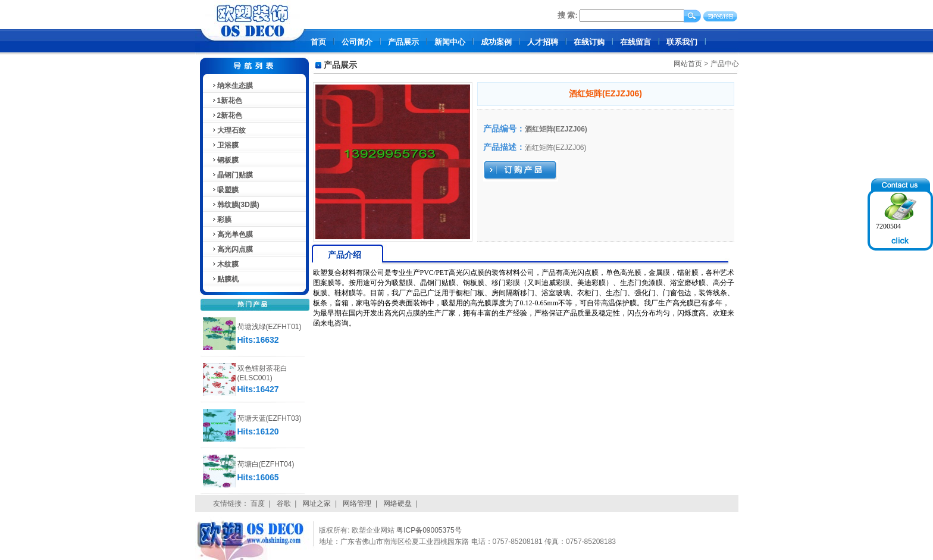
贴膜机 (225, 279)
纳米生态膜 (232, 86)
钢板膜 (225, 160)
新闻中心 (450, 42)
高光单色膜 (232, 234)
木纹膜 (225, 264)
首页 (318, 42)
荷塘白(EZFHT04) (266, 464)
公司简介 (357, 42)
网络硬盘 (397, 503)
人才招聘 (543, 42)
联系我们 (682, 42)
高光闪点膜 (232, 249)
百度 (258, 503)
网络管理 (357, 503)
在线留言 (635, 42)
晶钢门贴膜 (232, 175)
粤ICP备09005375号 (429, 530)
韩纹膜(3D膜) (235, 205)
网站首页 (688, 64)
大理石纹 (228, 130)
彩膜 (221, 220)
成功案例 (496, 42)
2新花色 (227, 115)
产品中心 (725, 64)
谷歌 (284, 503)
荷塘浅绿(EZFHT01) (270, 327)
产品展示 (403, 42)
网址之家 (317, 503)
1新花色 (227, 101)
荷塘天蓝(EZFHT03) (270, 418)
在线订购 (589, 42)
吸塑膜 (225, 190)
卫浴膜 (225, 145)
